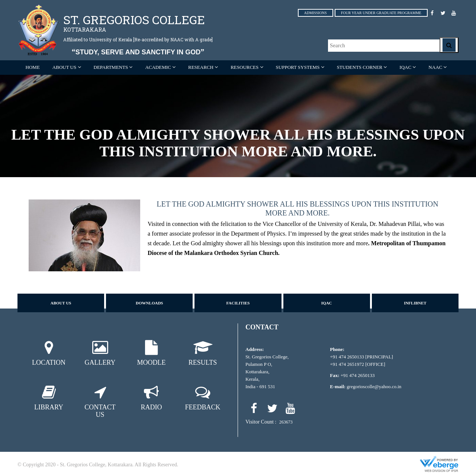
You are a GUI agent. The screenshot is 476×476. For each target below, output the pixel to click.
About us (61, 303)
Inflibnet (415, 303)
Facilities (238, 303)
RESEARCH (201, 67)
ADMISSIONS (316, 13)
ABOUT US (64, 67)
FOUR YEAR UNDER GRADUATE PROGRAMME (381, 13)
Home (33, 67)
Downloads (149, 303)
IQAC (405, 67)
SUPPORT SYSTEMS (298, 67)
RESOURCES (245, 67)
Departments (111, 67)
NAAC (435, 67)
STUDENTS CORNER (360, 67)
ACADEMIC (158, 67)
